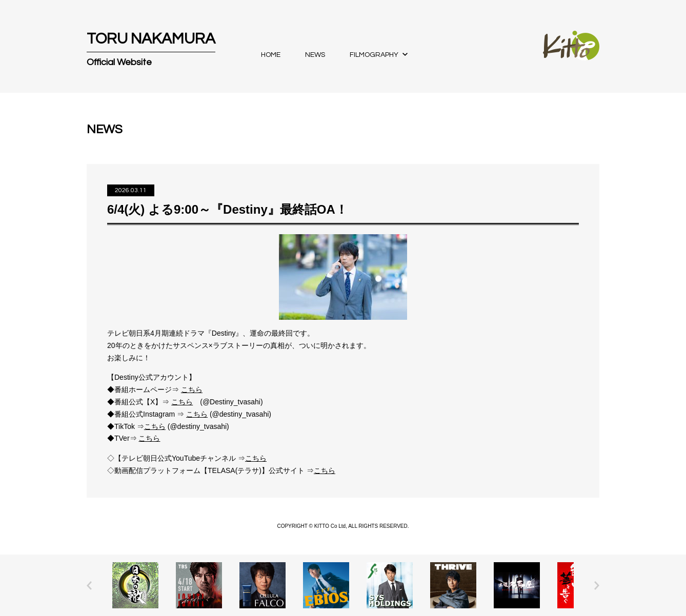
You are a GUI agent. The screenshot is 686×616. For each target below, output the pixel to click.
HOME (271, 55)
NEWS (315, 55)
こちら (192, 389)
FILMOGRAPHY (374, 55)
